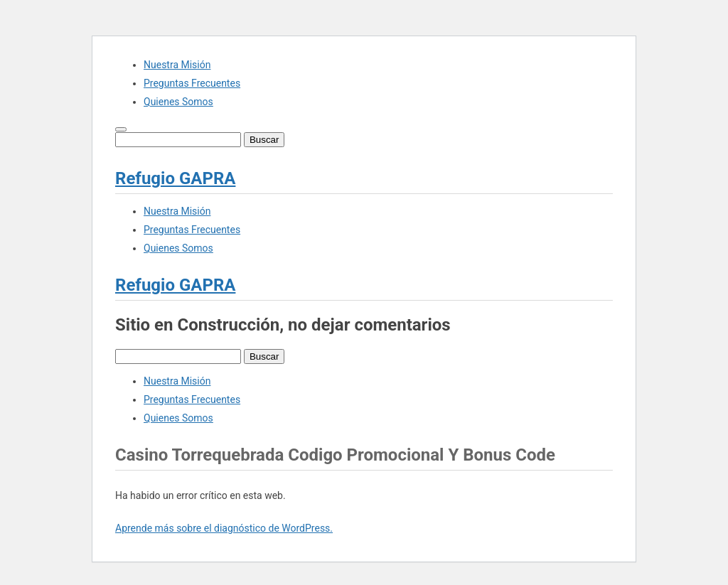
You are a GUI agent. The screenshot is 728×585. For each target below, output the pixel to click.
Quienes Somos (178, 102)
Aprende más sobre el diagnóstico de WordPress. (224, 528)
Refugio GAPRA (175, 178)
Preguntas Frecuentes (192, 83)
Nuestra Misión (177, 65)
